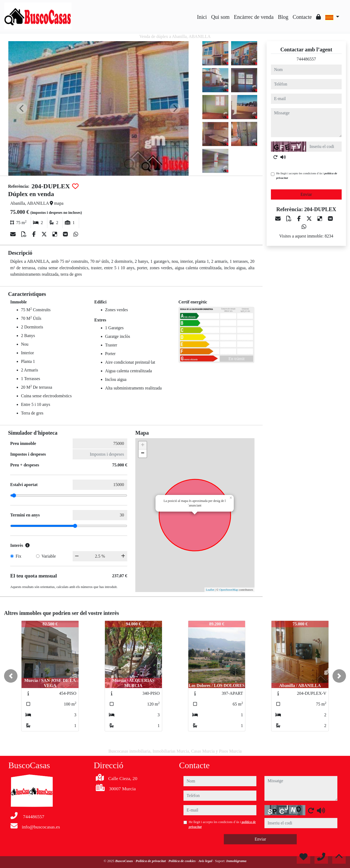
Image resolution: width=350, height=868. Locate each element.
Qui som (220, 17)
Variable (49, 556)
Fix (18, 556)
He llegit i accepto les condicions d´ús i (307, 176)
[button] (11, 676)
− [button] (143, 454)
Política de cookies (182, 861)
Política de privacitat (151, 861)
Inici (202, 17)
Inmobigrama (236, 861)
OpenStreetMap (229, 590)
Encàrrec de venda (254, 17)
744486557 (306, 59)
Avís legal (206, 861)
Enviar (306, 194)
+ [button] (143, 445)
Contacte (302, 17)
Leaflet (210, 590)
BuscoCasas (124, 861)
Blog (283, 17)
